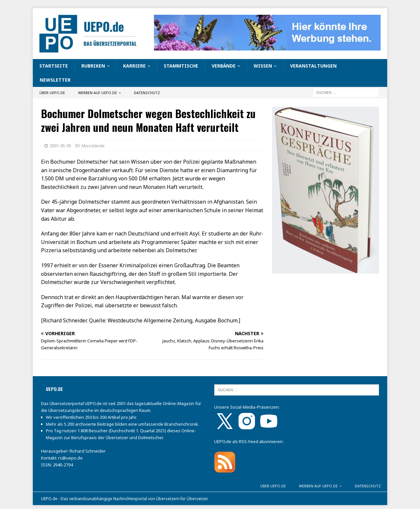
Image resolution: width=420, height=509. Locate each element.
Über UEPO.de (52, 93)
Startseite (54, 66)
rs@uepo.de (70, 458)
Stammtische (181, 66)
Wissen (263, 66)
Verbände (224, 66)
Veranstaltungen (313, 66)
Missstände (93, 146)
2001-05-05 (60, 146)
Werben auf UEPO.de (97, 93)
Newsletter (55, 80)
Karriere (134, 66)
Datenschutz (147, 93)
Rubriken (93, 66)
